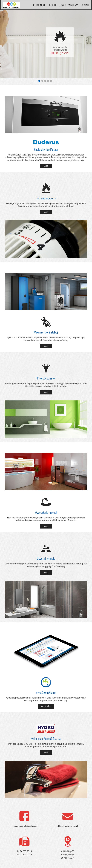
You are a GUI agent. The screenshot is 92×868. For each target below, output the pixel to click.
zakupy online (46, 706)
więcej (46, 166)
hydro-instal (39, 7)
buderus (53, 7)
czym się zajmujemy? (69, 7)
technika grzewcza (60, 52)
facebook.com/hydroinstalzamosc (24, 826)
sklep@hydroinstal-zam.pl (68, 826)
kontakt (86, 7)
